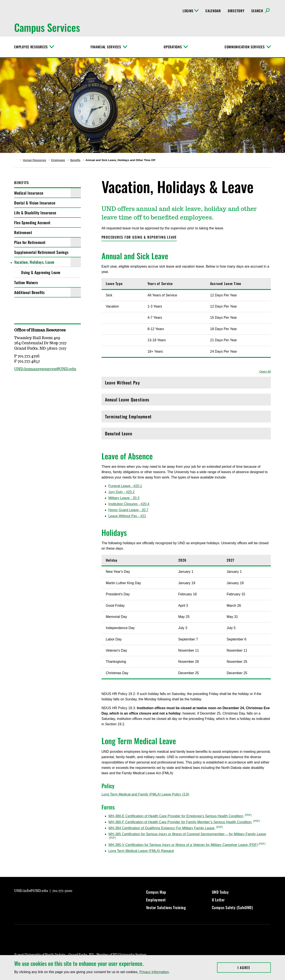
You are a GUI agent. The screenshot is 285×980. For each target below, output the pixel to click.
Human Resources (34, 160)
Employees (58, 160)
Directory (236, 11)
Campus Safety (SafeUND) (232, 907)
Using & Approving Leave (41, 272)
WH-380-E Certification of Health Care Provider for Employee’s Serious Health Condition (176, 816)
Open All (265, 372)
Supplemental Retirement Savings (41, 252)
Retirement (23, 232)
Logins (191, 11)
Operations (173, 47)
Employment (156, 900)
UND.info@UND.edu (32, 891)
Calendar (213, 11)
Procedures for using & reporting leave (139, 237)
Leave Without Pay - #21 (127, 516)
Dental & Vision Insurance (35, 203)
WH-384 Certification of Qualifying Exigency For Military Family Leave (162, 828)
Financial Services (106, 47)
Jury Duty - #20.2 (122, 492)
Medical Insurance (29, 193)
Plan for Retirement (30, 242)
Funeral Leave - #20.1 (125, 486)
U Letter (218, 900)
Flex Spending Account (32, 223)
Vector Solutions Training (166, 907)
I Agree (254, 968)
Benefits (75, 160)
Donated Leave (186, 435)
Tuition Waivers (26, 282)
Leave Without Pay (186, 384)
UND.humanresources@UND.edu (45, 369)
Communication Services (245, 47)
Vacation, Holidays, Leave (34, 262)
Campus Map (156, 892)
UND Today (220, 892)
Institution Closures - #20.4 (129, 504)
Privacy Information (154, 972)
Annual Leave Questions (186, 401)
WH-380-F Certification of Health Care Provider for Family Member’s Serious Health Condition (180, 822)
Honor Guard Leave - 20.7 (128, 510)
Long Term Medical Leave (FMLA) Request (141, 851)
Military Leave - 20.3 (124, 498)
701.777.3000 (62, 891)
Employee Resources (31, 47)
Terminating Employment (186, 418)
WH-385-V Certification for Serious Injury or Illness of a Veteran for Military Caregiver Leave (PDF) (183, 845)
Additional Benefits (29, 292)
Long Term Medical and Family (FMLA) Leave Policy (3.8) (145, 794)
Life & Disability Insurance (35, 213)
